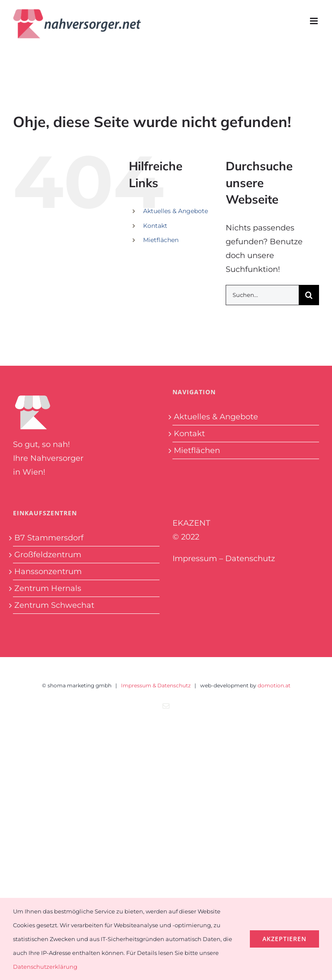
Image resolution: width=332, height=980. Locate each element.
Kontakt (155, 226)
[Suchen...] (262, 295)
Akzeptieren (284, 939)
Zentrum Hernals (48, 588)
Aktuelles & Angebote (176, 211)
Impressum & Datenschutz (156, 685)
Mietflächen (161, 240)
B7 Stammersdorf (49, 538)
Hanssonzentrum (48, 571)
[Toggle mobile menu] (314, 21)
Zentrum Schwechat (54, 605)
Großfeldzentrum (48, 555)
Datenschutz (250, 559)
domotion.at (274, 685)
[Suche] (309, 295)
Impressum (195, 559)
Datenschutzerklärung (45, 967)
